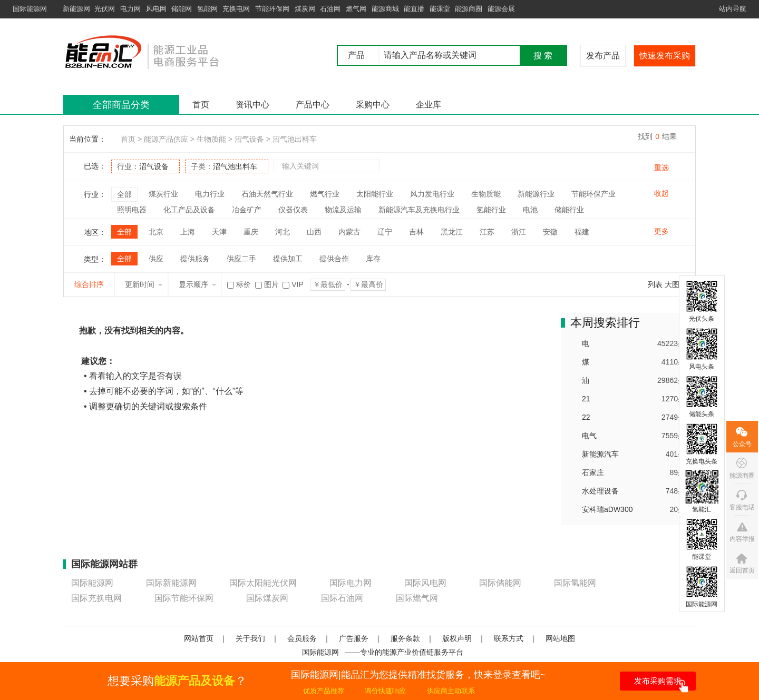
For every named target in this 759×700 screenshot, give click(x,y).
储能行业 (569, 210)
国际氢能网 (575, 583)
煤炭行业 (163, 194)
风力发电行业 (432, 194)
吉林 (416, 232)
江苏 (487, 232)
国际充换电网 (96, 598)
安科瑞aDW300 (607, 509)
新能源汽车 (600, 454)
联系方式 (509, 638)
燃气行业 (325, 194)
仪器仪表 (293, 210)
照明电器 (132, 210)
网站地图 (560, 638)
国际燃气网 (417, 598)
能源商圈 (469, 9)
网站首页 (199, 638)
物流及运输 (343, 210)
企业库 (429, 105)
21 (586, 399)
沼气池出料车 (295, 139)
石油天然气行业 (267, 194)
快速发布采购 (665, 56)
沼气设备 (249, 139)
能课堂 (440, 9)
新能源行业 (536, 194)
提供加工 (288, 259)
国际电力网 (351, 583)
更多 (661, 231)
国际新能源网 (171, 583)
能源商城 (385, 9)
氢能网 (207, 9)
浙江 (519, 232)
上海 (188, 232)
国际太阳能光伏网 (263, 583)
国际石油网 (342, 598)
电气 (589, 436)
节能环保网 (272, 9)
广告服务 (354, 638)
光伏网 (105, 9)
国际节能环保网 (184, 598)
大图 (672, 284)
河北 (283, 232)
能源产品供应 (166, 139)
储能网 (182, 9)
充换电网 (236, 9)
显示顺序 (198, 284)
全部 (124, 194)
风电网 (156, 9)
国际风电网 (425, 583)
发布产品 (603, 56)
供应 (156, 259)
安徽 (550, 232)
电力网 (130, 9)
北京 (156, 232)
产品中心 (313, 105)
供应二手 (241, 259)
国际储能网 (500, 583)
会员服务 (302, 638)
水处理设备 (600, 491)
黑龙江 (452, 232)
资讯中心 (252, 105)
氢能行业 (491, 210)
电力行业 (210, 194)
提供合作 (334, 259)
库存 (373, 259)
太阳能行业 (375, 194)
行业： (143, 166)
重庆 (251, 232)
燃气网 (356, 9)
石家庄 (593, 472)
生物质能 (211, 139)
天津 (219, 232)
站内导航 (733, 9)
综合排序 (89, 284)
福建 (582, 232)
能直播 (414, 9)
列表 (655, 284)
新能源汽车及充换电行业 (419, 210)
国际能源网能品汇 (158, 51)
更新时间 (144, 284)
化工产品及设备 (189, 210)
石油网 (330, 9)
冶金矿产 (247, 210)
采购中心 (373, 105)
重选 (661, 167)
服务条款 (405, 638)
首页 (201, 105)
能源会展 (501, 9)
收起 (661, 193)
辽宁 (385, 232)
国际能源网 (30, 9)
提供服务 (195, 259)
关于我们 (250, 638)
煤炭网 (305, 9)
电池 (530, 210)
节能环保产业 (593, 194)
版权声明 (457, 638)
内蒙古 (349, 232)
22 (586, 417)
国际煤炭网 (267, 598)
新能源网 (76, 9)
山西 (314, 232)
